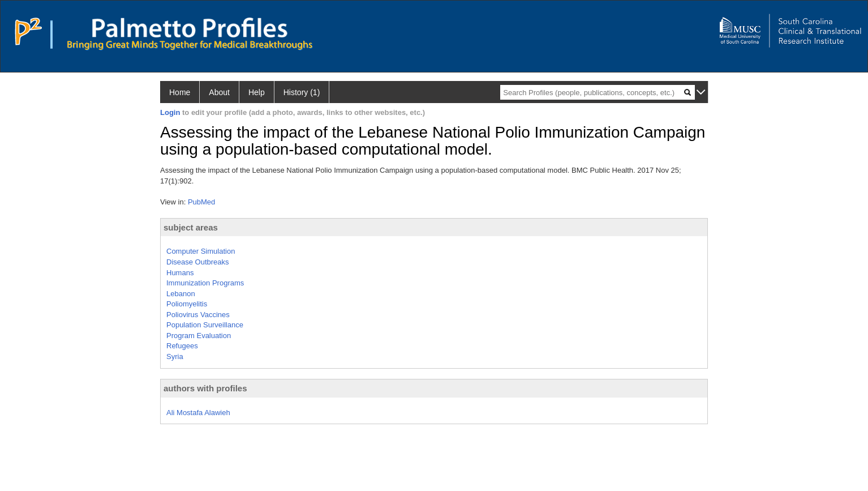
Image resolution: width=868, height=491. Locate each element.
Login (170, 112)
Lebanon (181, 294)
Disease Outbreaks (198, 262)
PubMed (201, 202)
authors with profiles (205, 388)
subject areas (191, 227)
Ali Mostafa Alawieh (198, 413)
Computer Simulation (201, 251)
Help (257, 92)
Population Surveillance (205, 325)
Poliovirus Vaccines (198, 315)
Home (180, 92)
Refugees (182, 346)
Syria (175, 356)
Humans (180, 273)
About (219, 92)
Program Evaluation (199, 336)
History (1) (302, 92)
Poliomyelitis (187, 304)
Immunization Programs (205, 283)
